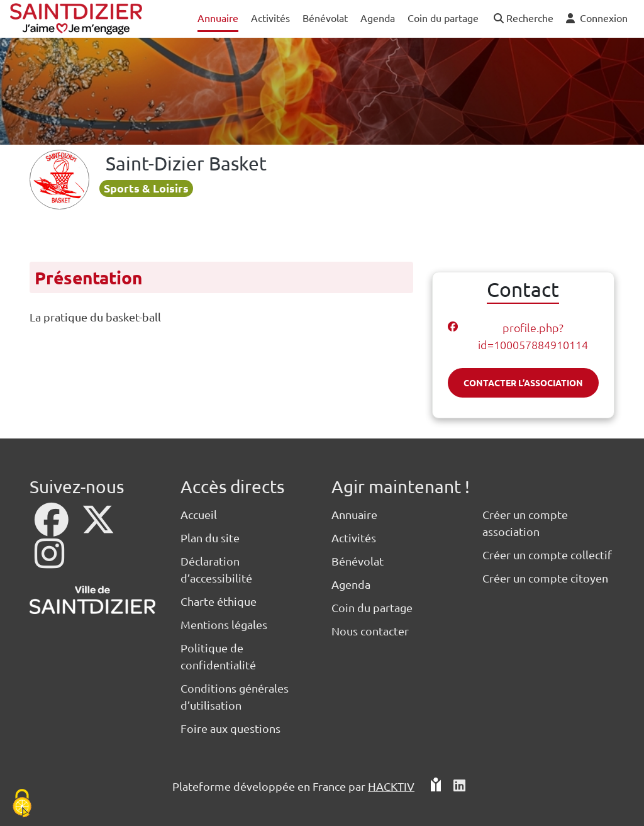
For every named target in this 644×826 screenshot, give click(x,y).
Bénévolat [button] (325, 18)
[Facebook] (53, 527)
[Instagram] (49, 561)
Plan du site (210, 538)
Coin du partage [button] (443, 18)
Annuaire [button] (218, 18)
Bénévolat (358, 561)
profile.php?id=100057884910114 (533, 336)
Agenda (351, 584)
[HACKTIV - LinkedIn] (459, 786)
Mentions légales (224, 624)
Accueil (199, 514)
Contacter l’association (523, 382)
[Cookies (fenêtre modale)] (22, 804)
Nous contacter (370, 631)
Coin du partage (372, 607)
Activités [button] (270, 18)
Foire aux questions (230, 728)
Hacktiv (391, 786)
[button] (522, 19)
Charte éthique (219, 601)
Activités (354, 538)
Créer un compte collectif (547, 555)
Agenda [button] (378, 18)
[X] (98, 527)
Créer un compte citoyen (545, 578)
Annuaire (354, 514)
